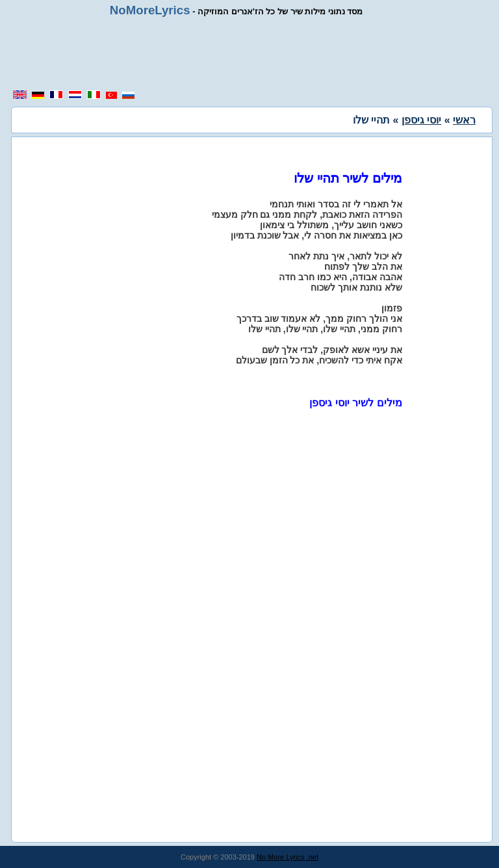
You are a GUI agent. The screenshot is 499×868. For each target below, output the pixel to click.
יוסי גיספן (421, 120)
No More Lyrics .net (288, 857)
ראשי (464, 120)
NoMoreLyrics (150, 10)
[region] (249, 53)
